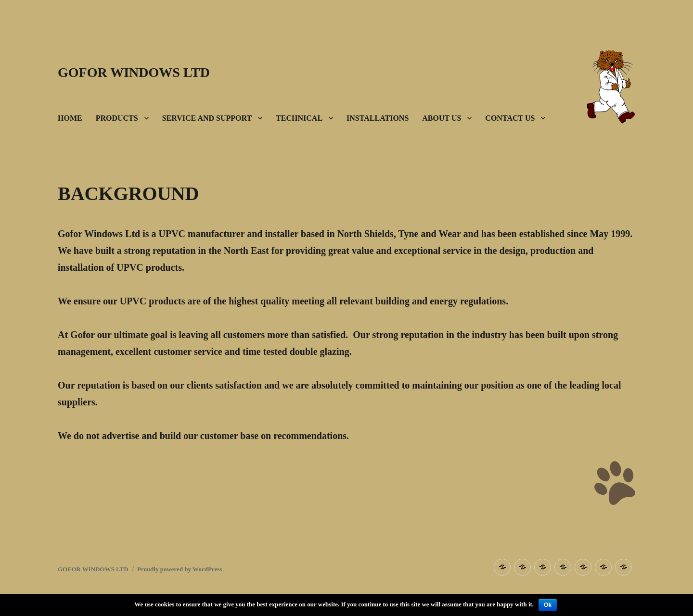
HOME (70, 118)
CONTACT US (510, 118)
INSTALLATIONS (378, 118)
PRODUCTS (117, 118)
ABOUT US (442, 118)
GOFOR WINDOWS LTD (134, 72)
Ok (548, 605)
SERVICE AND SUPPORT (207, 118)
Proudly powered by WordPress (180, 569)
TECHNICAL (299, 118)
